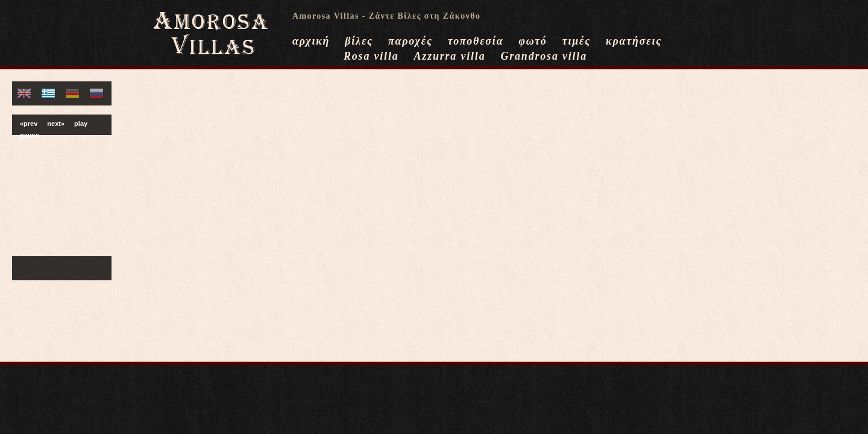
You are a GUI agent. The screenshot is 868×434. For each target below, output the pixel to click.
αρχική (311, 41)
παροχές (410, 41)
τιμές (577, 41)
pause (30, 135)
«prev (29, 124)
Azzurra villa (450, 56)
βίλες (359, 41)
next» (56, 124)
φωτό (533, 41)
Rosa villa (371, 56)
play (81, 124)
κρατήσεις (634, 41)
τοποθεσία (476, 41)
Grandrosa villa (544, 56)
